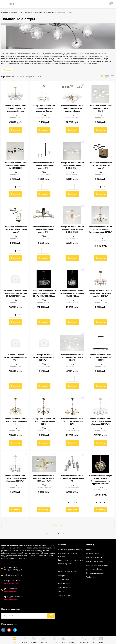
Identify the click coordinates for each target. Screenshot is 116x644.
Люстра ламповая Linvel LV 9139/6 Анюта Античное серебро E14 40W (100, 293)
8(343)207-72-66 (11, 583)
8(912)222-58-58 (11, 591)
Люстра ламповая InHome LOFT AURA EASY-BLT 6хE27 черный (15, 229)
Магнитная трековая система (70, 549)
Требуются (91, 577)
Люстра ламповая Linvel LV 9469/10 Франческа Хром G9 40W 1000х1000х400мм (44, 293)
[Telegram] (15, 630)
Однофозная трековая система (71, 560)
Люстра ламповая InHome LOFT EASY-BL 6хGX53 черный (101, 165)
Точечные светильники (68, 572)
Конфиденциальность (95, 573)
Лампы (61, 591)
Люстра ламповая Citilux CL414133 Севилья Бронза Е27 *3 (44, 421)
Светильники (63, 579)
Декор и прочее (65, 595)
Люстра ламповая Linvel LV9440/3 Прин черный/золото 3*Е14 (44, 165)
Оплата (89, 549)
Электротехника (65, 583)
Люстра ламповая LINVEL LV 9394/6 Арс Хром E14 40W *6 (72, 478)
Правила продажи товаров (97, 565)
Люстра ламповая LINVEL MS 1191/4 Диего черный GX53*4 (101, 357)
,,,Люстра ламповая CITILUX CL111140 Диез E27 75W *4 (15, 357)
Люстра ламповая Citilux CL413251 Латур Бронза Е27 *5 (15, 421)
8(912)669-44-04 (11, 599)
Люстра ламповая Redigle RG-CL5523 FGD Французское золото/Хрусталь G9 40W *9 (101, 480)
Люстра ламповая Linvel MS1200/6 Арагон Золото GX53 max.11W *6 (44, 478)
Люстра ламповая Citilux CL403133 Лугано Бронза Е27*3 (72, 421)
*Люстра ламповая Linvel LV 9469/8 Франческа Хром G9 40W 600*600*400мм (15, 293)
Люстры (61, 576)
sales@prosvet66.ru (13, 575)
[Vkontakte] (3, 630)
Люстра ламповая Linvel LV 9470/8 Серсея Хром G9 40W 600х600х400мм (72, 293)
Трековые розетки (65, 564)
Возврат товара (93, 553)
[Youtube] (9, 630)
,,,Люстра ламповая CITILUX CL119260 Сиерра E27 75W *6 (44, 357)
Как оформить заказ (95, 561)
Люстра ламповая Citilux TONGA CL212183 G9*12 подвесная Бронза (72, 108)
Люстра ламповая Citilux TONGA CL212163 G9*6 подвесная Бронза (44, 108)
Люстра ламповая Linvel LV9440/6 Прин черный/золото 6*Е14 (44, 229)
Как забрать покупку (95, 557)
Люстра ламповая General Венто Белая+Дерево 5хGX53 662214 (72, 165)
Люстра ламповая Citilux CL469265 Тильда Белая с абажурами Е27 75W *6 (100, 421)
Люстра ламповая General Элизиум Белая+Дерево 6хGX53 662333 (72, 229)
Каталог (62, 545)
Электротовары (64, 587)
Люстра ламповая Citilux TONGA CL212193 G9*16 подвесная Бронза (15, 108)
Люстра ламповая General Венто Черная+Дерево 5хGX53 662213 (15, 165)
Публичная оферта (94, 569)
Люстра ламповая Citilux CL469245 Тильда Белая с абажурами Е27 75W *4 (15, 478)
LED (60, 568)
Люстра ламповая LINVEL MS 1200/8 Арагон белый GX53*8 (72, 357)
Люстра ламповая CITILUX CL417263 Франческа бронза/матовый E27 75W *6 (101, 231)
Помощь (91, 545)
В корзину (15, 130)
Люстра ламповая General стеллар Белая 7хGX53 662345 (101, 108)
